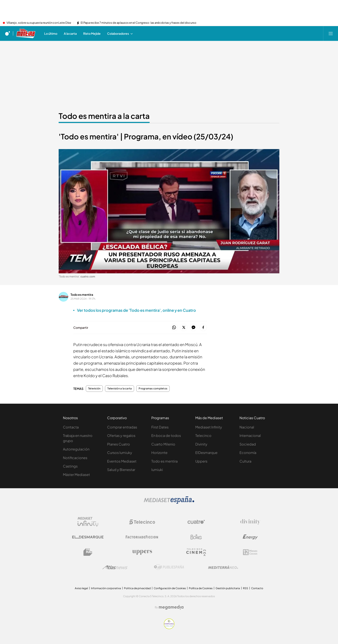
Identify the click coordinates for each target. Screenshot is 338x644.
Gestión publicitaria (228, 588)
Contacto (257, 588)
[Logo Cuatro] (196, 522)
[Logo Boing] (196, 537)
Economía (248, 453)
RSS (246, 588)
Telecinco (203, 435)
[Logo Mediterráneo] (223, 567)
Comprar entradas (122, 427)
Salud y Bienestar (121, 470)
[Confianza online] (169, 628)
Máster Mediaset (76, 475)
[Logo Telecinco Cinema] (196, 552)
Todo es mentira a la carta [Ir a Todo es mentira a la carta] (104, 116)
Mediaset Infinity (209, 427)
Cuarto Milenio (163, 444)
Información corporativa (106, 588)
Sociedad (248, 444)
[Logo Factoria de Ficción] (142, 537)
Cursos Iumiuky (120, 453)
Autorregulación (76, 449)
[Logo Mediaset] (169, 502)
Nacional (247, 427)
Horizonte (159, 453)
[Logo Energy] (250, 537)
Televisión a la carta (120, 389)
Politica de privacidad (137, 588)
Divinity (201, 444)
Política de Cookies (201, 588)
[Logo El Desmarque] (88, 537)
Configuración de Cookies (170, 588)
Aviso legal (81, 588)
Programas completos (153, 389)
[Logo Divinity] (250, 522)
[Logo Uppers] (142, 552)
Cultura (245, 461)
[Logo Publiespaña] (169, 567)
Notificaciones (75, 458)
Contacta (71, 427)
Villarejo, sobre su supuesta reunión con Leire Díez (39, 23)
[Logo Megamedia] (171, 607)
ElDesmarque (206, 453)
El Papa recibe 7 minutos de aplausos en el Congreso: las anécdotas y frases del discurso (138, 23)
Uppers (201, 461)
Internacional (250, 435)
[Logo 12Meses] (250, 552)
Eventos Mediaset (122, 461)
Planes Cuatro (119, 444)
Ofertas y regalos (121, 435)
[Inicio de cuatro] (8, 33)
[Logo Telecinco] (142, 522)
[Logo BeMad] (88, 552)
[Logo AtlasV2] (115, 567)
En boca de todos (166, 435)
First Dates (160, 427)
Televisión (94, 389)
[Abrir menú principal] (331, 33)
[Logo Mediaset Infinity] (88, 522)
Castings (70, 466)
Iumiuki (157, 470)
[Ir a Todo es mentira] (26, 33)
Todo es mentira (82, 294)
